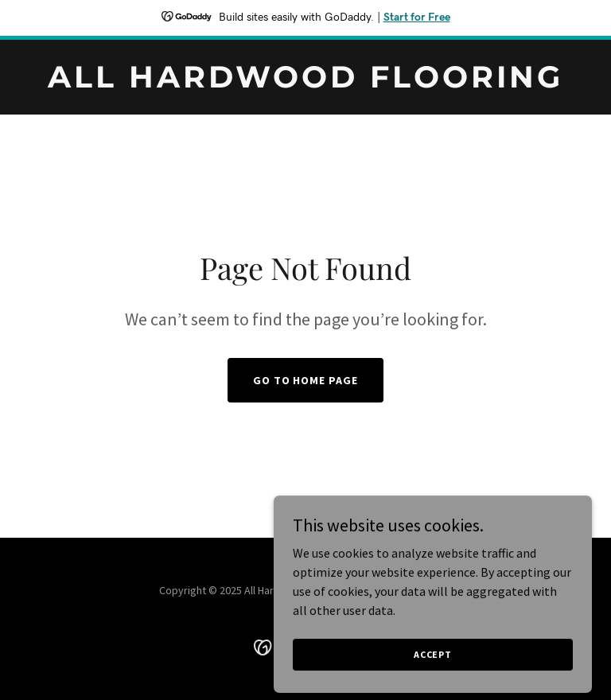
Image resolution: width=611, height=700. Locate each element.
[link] (305, 83)
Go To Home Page (306, 380)
